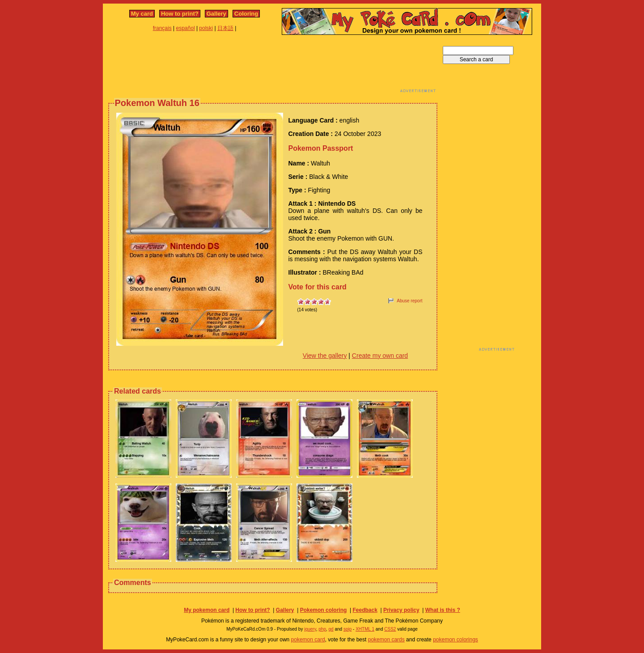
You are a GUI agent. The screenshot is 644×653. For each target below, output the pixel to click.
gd (331, 629)
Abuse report (409, 301)
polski (206, 28)
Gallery (216, 14)
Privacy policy (401, 610)
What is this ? (443, 610)
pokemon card (308, 640)
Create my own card (380, 356)
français (162, 28)
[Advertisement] (273, 66)
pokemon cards (386, 640)
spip (347, 629)
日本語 (225, 28)
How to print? (180, 14)
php (322, 629)
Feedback (365, 610)
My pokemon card (207, 610)
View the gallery (325, 356)
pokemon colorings (455, 640)
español (186, 28)
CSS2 (390, 629)
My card (142, 14)
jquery (310, 629)
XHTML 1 (365, 629)
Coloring (246, 14)
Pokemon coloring (324, 610)
